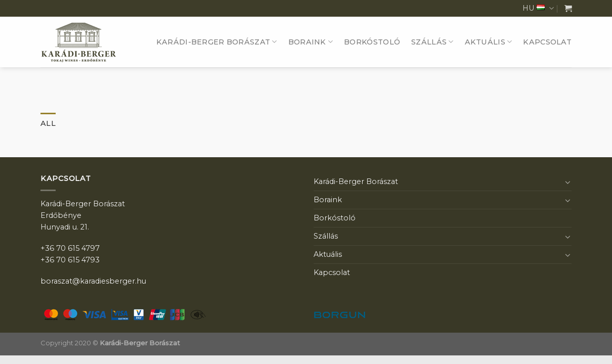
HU (538, 8)
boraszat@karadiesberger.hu (93, 281)
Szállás (432, 42)
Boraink (311, 42)
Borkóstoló (372, 42)
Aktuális (489, 42)
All (48, 123)
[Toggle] (568, 182)
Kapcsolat (547, 42)
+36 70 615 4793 (70, 260)
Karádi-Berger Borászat (217, 42)
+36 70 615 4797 (70, 248)
